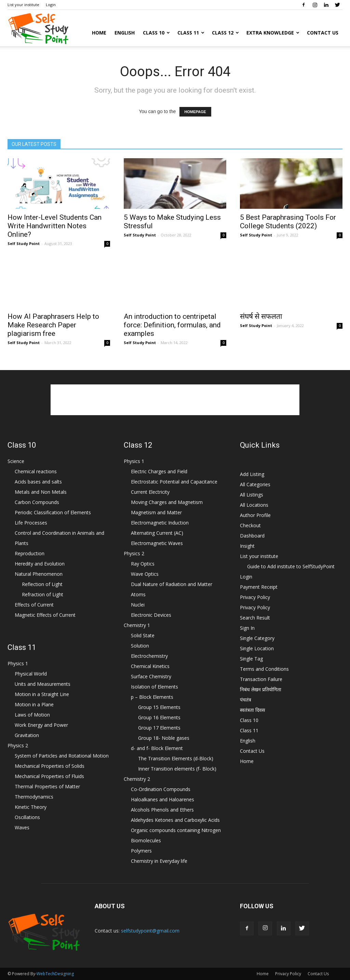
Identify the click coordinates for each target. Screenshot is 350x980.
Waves (22, 827)
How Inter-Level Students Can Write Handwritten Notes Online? (55, 226)
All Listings (252, 495)
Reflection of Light (42, 584)
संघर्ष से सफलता (261, 316)
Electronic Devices (151, 615)
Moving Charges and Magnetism (167, 502)
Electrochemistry (149, 656)
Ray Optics (143, 564)
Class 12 (225, 33)
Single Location (257, 648)
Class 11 (191, 33)
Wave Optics (145, 574)
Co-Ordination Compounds (161, 789)
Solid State (143, 635)
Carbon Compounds (37, 502)
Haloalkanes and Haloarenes (163, 799)
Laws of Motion (32, 715)
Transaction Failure (261, 679)
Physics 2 (18, 745)
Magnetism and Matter (156, 512)
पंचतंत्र (246, 700)
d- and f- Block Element (157, 748)
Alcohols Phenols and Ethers (162, 810)
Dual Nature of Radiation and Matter (172, 584)
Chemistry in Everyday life (159, 861)
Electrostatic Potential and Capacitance (174, 482)
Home (99, 33)
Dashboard (252, 536)
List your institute (23, 5)
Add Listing (252, 474)
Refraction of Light (43, 594)
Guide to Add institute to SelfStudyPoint (291, 566)
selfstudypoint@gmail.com (150, 931)
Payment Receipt (259, 587)
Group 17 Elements (159, 728)
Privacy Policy (255, 597)
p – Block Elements (152, 697)
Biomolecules (146, 840)
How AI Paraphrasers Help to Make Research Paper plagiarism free (53, 325)
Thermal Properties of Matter (47, 786)
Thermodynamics (34, 797)
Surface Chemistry (151, 676)
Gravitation (27, 735)
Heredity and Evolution (40, 564)
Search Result (255, 618)
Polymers (141, 851)
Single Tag (251, 659)
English (125, 33)
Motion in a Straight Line (42, 694)
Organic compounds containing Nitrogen (176, 830)
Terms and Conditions (264, 669)
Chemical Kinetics (150, 666)
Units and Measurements (43, 684)
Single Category (257, 638)
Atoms (138, 594)
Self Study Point (24, 243)
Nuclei (138, 605)
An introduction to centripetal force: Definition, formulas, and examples (172, 325)
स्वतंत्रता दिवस (252, 710)
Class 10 (156, 33)
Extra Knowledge (273, 33)
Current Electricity (150, 492)
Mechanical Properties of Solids (50, 766)
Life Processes (31, 523)
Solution (140, 646)
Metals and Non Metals (41, 492)
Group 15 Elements (159, 707)
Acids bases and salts (38, 482)
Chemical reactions (36, 471)
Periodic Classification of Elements (53, 512)
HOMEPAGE (195, 112)
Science (16, 461)
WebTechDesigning (55, 974)
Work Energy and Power (41, 725)
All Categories (255, 484)
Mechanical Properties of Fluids (49, 776)
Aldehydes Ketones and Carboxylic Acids (175, 820)
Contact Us (323, 33)
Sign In (247, 628)
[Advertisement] (175, 400)
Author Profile (255, 515)
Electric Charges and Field (159, 471)
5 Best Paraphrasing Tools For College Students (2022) (288, 222)
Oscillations (27, 817)
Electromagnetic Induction (160, 523)
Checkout (250, 525)
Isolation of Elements (154, 687)
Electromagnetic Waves (157, 543)
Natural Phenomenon (39, 574)
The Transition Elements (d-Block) (176, 758)
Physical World (31, 674)
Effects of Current (34, 605)
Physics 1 (18, 663)
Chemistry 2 (137, 779)
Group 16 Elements (159, 717)
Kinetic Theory (31, 807)
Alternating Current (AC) (157, 533)
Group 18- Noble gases (164, 738)
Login (51, 5)
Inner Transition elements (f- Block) (177, 769)
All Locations (254, 505)
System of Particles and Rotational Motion (62, 756)
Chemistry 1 (137, 625)
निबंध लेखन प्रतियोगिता (261, 689)
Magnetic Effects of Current (45, 615)
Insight (247, 546)
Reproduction (30, 553)
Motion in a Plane (34, 704)
